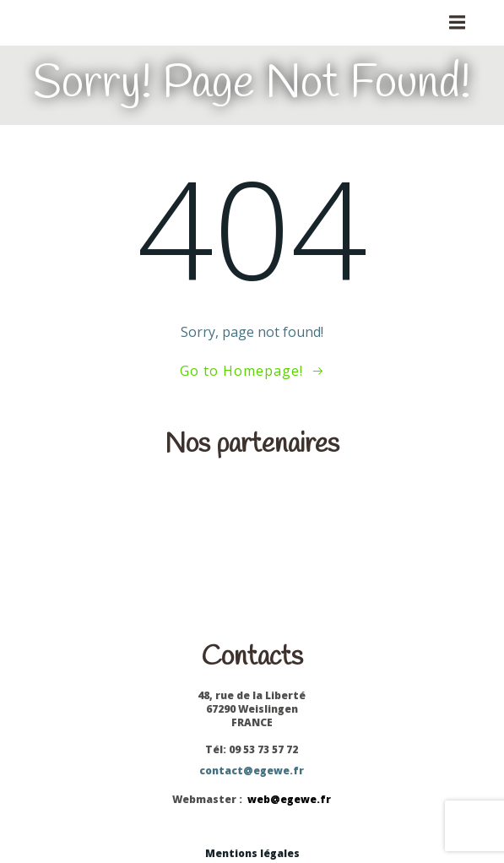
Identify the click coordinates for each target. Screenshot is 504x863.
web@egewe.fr (289, 799)
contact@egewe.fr (252, 771)
